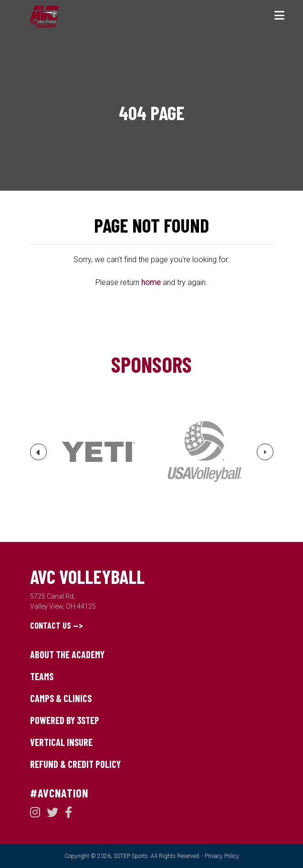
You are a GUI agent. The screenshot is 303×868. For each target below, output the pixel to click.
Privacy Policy (222, 856)
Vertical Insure (61, 742)
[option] (99, 452)
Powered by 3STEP (65, 720)
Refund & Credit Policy (75, 764)
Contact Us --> (57, 625)
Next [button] (265, 454)
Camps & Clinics (61, 698)
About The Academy (67, 654)
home (151, 282)
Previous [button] (39, 456)
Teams (42, 676)
